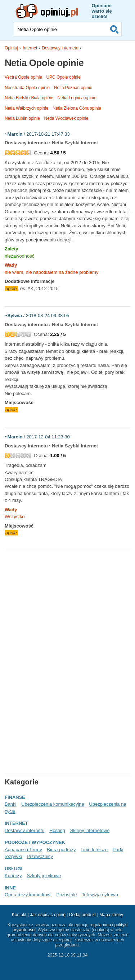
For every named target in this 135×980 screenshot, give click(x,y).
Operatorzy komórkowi (28, 895)
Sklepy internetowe (90, 830)
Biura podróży (61, 850)
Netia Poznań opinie (73, 88)
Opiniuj (11, 48)
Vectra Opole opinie (23, 77)
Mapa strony (111, 915)
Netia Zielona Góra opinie (77, 108)
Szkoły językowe (44, 876)
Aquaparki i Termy (23, 850)
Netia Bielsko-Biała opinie (29, 98)
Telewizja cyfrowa (100, 895)
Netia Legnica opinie (77, 98)
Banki (10, 804)
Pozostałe (66, 895)
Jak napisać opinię (48, 915)
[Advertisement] (65, 607)
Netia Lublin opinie (22, 118)
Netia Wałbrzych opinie (26, 108)
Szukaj (114, 29)
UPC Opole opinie (64, 77)
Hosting (57, 830)
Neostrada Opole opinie (27, 88)
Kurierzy (13, 876)
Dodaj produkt (83, 915)
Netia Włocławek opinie (66, 118)
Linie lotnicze (94, 850)
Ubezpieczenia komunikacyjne (53, 804)
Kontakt (19, 915)
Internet (30, 48)
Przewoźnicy (40, 856)
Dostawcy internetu (60, 48)
